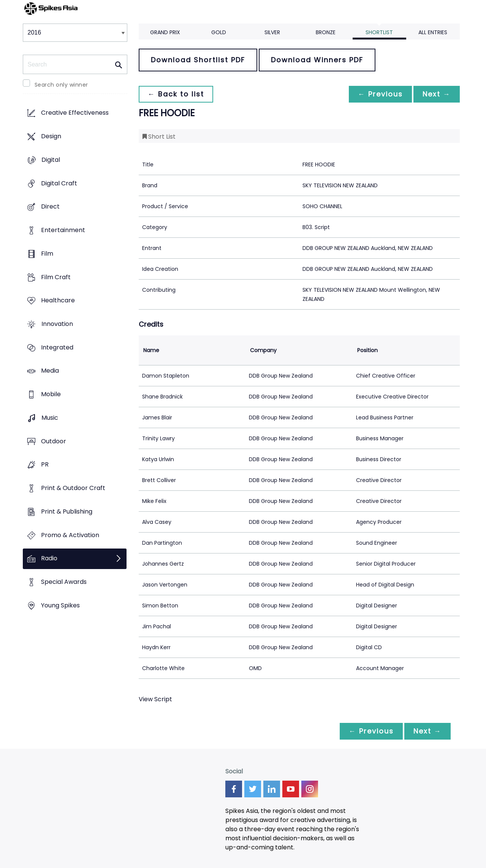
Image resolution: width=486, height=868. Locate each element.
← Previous (380, 94)
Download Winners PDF (317, 60)
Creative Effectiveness (75, 113)
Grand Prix (165, 32)
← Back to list (176, 94)
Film (47, 254)
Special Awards (64, 582)
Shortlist (379, 32)
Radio (49, 559)
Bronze (326, 32)
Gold (219, 32)
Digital (51, 160)
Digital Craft (59, 183)
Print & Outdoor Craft (73, 488)
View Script (155, 699)
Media (50, 371)
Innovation (57, 324)
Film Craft (56, 277)
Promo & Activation (70, 535)
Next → (437, 94)
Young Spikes (60, 605)
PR (45, 465)
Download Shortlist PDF (198, 60)
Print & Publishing (67, 511)
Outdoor (54, 441)
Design (51, 137)
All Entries (433, 32)
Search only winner (61, 85)
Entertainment (63, 230)
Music (50, 418)
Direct (50, 207)
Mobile (51, 394)
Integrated (57, 347)
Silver (272, 32)
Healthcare (58, 301)
